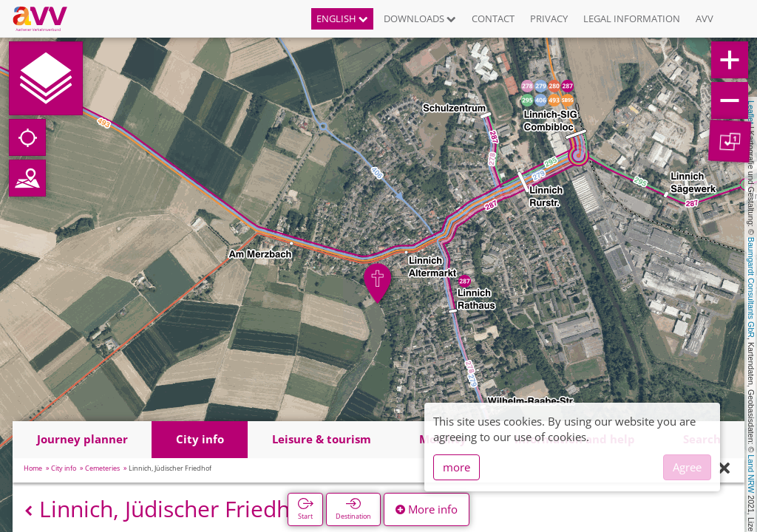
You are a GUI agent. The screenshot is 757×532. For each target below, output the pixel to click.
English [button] (342, 18)
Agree (687, 467)
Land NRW (751, 474)
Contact (493, 18)
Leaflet (751, 112)
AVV (705, 18)
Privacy (549, 18)
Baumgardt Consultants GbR (751, 287)
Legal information (632, 18)
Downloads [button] (420, 18)
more (456, 467)
